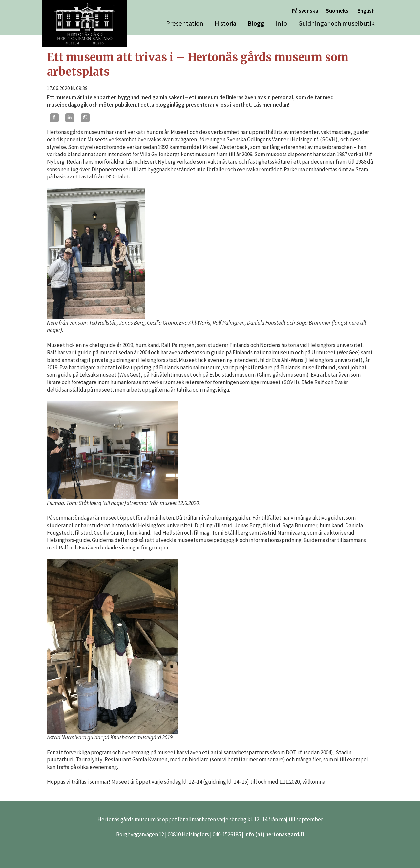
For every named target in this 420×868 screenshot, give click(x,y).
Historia (225, 23)
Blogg (256, 23)
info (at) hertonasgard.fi (274, 834)
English (366, 11)
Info (281, 23)
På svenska (305, 11)
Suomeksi (338, 11)
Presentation (185, 23)
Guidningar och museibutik (336, 23)
